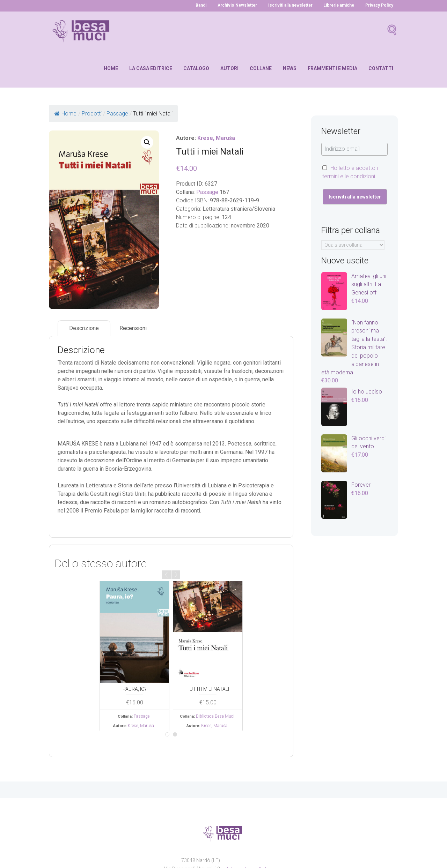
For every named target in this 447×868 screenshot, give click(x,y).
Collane (261, 68)
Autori (229, 68)
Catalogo (196, 68)
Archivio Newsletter (234, 5)
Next (176, 575)
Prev (166, 575)
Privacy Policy (379, 5)
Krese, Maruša (217, 138)
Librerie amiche (338, 5)
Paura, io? (135, 689)
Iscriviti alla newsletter (288, 5)
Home (111, 68)
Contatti (381, 68)
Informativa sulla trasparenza (259, 837)
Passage (207, 192)
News (290, 68)
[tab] (84, 328)
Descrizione (84, 328)
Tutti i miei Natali (208, 689)
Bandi (197, 5)
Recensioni (133, 328)
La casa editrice (151, 68)
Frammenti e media (332, 68)
